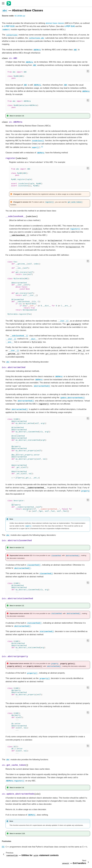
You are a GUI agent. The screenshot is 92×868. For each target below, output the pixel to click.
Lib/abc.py (21, 16)
